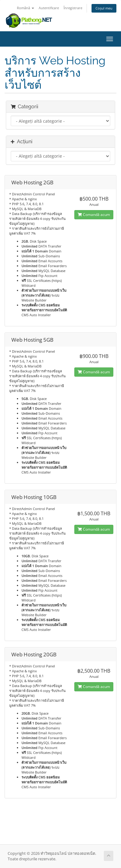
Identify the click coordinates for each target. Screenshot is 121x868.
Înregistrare (73, 8)
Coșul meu (104, 8)
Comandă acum (94, 215)
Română (25, 8)
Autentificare (49, 8)
